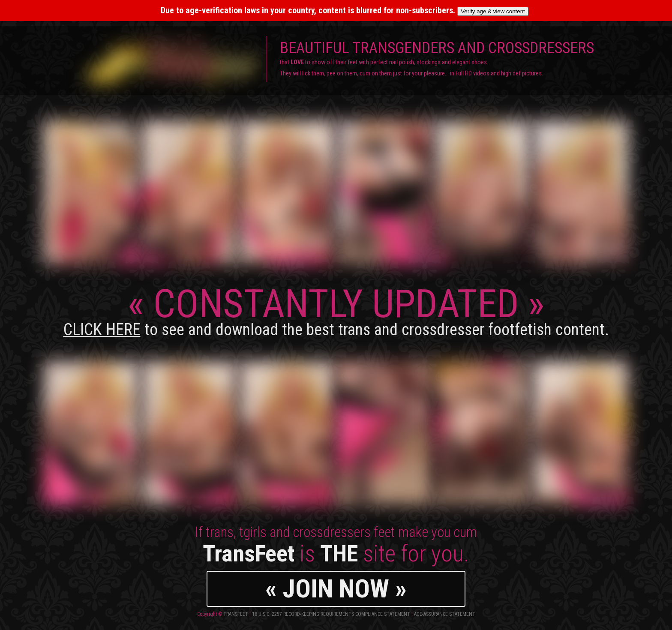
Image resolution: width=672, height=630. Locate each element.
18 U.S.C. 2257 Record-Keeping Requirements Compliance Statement (331, 614)
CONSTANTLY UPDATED (336, 310)
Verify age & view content (493, 11)
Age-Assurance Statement (445, 614)
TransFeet (236, 614)
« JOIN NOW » (336, 589)
